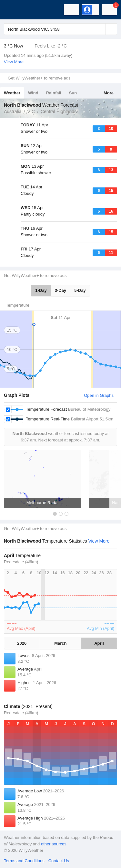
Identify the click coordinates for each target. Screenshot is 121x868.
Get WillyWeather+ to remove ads (39, 78)
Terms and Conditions (24, 861)
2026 (22, 643)
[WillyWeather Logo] (15, 10)
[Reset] (100, 29)
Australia (13, 111)
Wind (33, 93)
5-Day (80, 290)
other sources (54, 844)
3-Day (60, 290)
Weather (12, 93)
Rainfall (54, 93)
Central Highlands (59, 111)
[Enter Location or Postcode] (60, 29)
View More (14, 62)
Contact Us (59, 861)
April (99, 643)
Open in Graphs (99, 395)
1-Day (41, 290)
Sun (73, 93)
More (109, 93)
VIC (31, 111)
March (60, 643)
